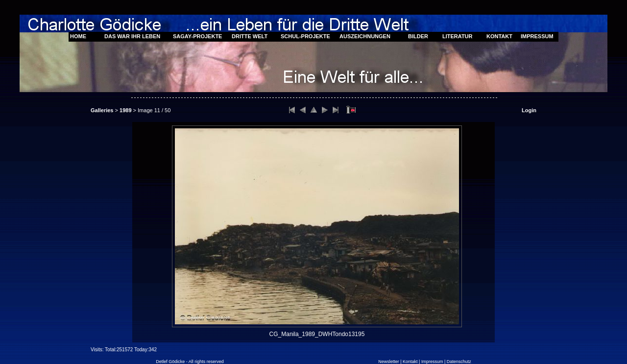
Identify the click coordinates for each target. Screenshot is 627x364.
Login (529, 110)
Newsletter (389, 362)
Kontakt (410, 362)
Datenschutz (459, 362)
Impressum (432, 362)
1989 (125, 110)
